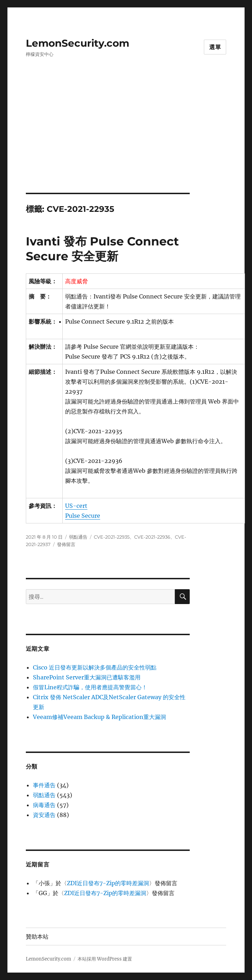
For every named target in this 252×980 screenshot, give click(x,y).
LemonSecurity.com (78, 43)
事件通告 (44, 785)
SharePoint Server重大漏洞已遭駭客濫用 (87, 677)
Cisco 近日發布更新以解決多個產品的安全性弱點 (95, 667)
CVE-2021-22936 (152, 537)
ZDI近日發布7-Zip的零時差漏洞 (108, 883)
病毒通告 (44, 805)
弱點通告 (78, 537)
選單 (215, 47)
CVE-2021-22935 (112, 537)
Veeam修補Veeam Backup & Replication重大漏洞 (99, 717)
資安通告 (44, 815)
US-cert (76, 506)
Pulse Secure (83, 516)
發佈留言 (66, 544)
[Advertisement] (127, 140)
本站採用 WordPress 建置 (105, 959)
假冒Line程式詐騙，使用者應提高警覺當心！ (90, 687)
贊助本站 (37, 937)
